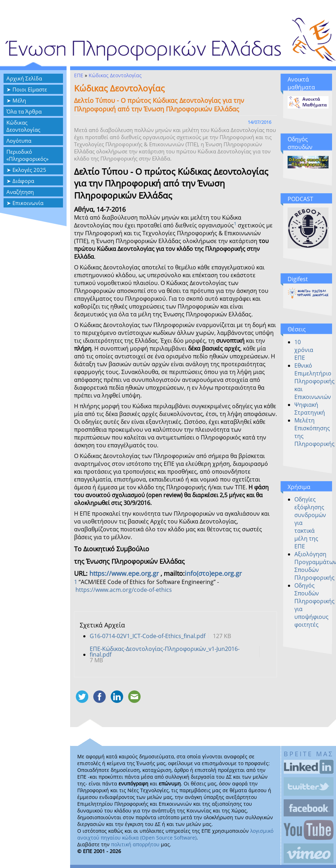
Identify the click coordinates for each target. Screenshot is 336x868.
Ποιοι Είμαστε (30, 89)
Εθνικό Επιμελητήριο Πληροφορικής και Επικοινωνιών (314, 381)
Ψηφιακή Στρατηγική (310, 409)
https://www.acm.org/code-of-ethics (124, 590)
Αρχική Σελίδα (24, 78)
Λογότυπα (19, 141)
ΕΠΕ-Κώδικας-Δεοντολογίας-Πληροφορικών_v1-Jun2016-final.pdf (165, 652)
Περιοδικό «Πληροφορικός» (27, 155)
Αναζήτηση (20, 192)
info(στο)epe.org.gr (213, 573)
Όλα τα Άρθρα (24, 111)
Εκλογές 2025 (29, 170)
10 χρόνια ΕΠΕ (304, 350)
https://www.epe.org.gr (124, 573)
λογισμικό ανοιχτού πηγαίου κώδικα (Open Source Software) (175, 834)
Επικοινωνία (28, 203)
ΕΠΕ (79, 75)
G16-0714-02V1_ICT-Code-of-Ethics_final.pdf (148, 636)
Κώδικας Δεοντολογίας (23, 126)
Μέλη (19, 100)
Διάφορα (23, 181)
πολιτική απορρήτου (135, 844)
